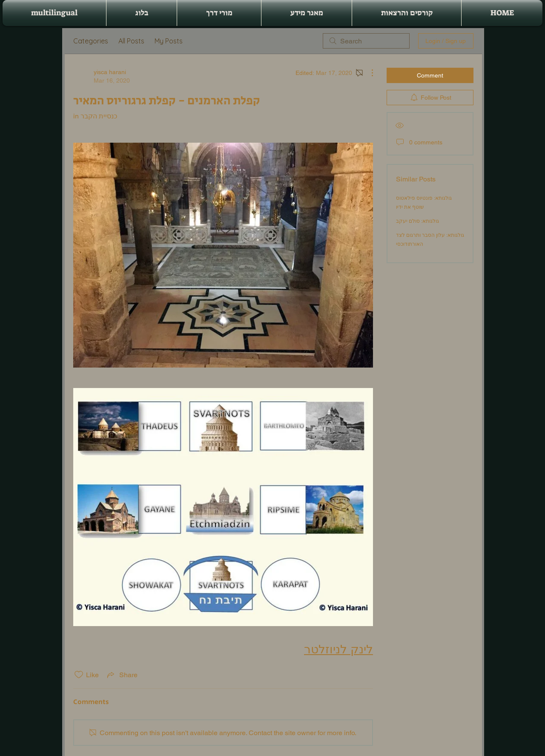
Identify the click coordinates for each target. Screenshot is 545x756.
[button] (407, 13)
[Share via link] (122, 675)
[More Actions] (368, 73)
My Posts (169, 41)
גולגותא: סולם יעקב (417, 221)
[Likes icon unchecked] (79, 675)
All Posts (131, 41)
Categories (91, 41)
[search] (366, 41)
